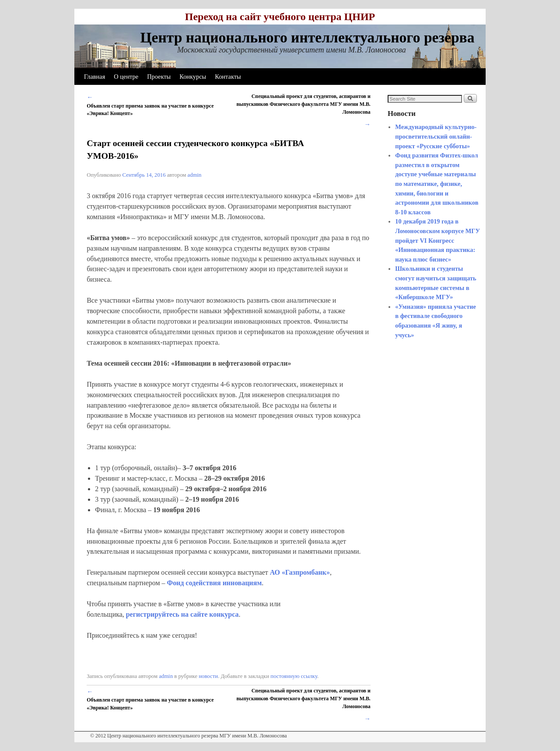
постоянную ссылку (294, 676)
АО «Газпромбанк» (300, 572)
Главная (94, 77)
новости (208, 676)
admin (195, 175)
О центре (126, 77)
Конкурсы (193, 77)
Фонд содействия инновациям (214, 583)
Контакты (228, 77)
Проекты (159, 77)
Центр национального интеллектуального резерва (307, 37)
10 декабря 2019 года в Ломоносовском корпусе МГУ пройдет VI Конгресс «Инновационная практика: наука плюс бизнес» (437, 240)
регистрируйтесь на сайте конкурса (182, 614)
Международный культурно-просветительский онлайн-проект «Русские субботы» (436, 136)
